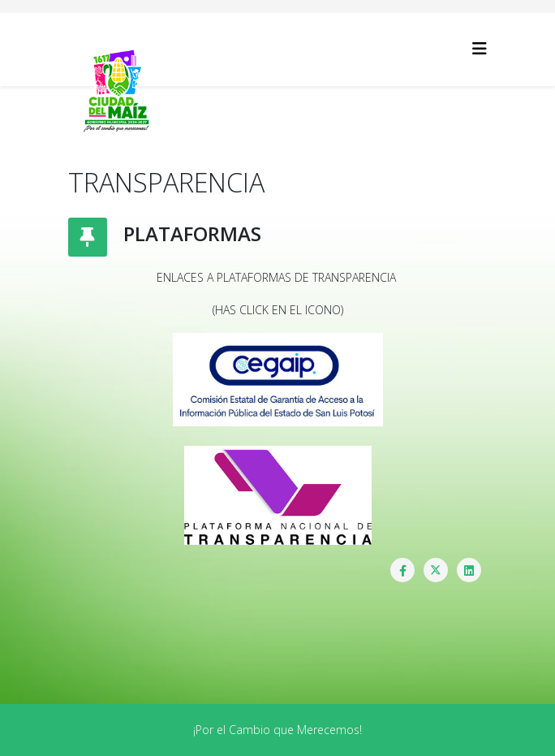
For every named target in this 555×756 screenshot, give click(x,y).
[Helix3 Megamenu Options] (480, 48)
